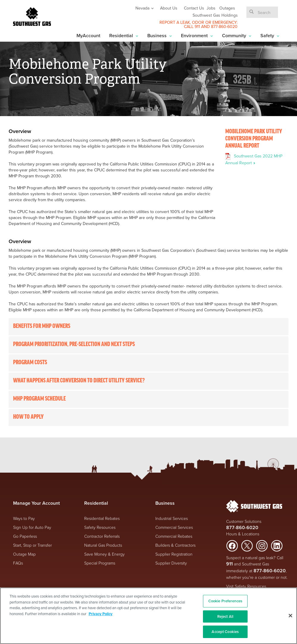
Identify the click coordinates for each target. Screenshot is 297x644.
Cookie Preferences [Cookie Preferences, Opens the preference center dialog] (225, 601)
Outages (227, 8)
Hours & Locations (243, 534)
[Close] (290, 616)
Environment (197, 36)
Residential (124, 36)
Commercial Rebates (174, 536)
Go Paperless (25, 536)
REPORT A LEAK (175, 22)
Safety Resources (100, 527)
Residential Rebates (102, 518)
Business (160, 36)
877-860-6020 (224, 26)
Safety (270, 36)
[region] (148, 616)
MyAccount (88, 36)
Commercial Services (174, 527)
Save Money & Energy (104, 554)
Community (237, 36)
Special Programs (100, 563)
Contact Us (194, 8)
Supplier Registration (174, 554)
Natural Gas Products (103, 545)
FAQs (18, 563)
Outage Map (24, 554)
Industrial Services (172, 518)
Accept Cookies (225, 632)
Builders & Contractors (175, 545)
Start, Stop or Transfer (32, 545)
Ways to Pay (24, 518)
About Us (169, 8)
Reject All (225, 616)
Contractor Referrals (102, 536)
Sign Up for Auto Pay (32, 527)
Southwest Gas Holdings (215, 15)
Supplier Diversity (171, 563)
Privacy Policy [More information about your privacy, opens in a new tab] (101, 614)
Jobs (211, 8)
